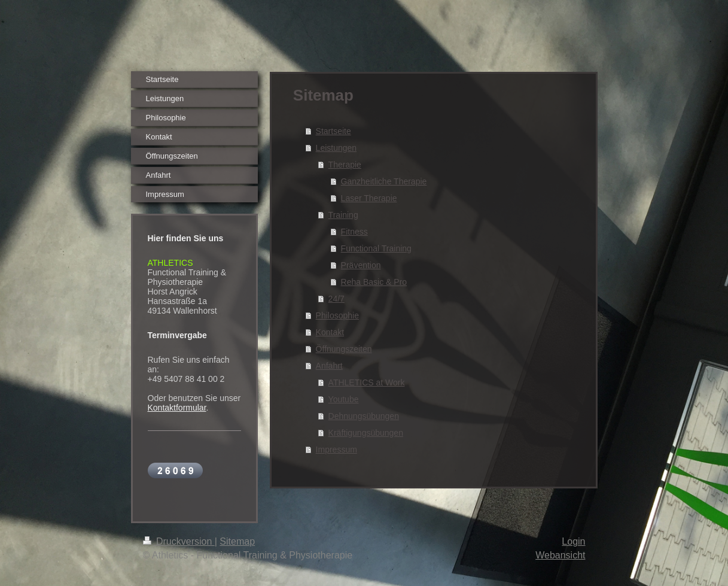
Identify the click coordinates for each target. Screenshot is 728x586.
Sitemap (237, 541)
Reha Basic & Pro (374, 282)
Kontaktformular (177, 408)
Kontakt (330, 332)
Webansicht (560, 555)
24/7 (336, 299)
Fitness (354, 232)
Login (573, 541)
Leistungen (336, 148)
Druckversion (179, 541)
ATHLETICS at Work (367, 382)
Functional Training (376, 248)
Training (343, 215)
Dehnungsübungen (364, 416)
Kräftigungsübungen (366, 433)
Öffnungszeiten (344, 349)
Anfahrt (329, 366)
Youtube (344, 399)
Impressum (336, 450)
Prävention (361, 265)
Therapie (345, 165)
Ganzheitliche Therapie (384, 181)
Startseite (333, 131)
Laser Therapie (369, 198)
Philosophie (337, 315)
